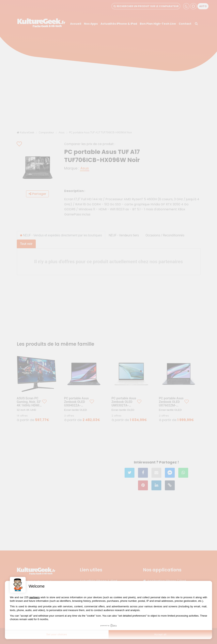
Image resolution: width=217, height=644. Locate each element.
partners (35, 597)
